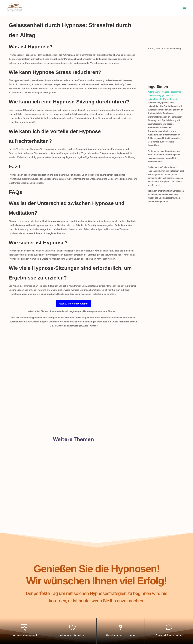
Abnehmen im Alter (72, 635)
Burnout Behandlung (171, 49)
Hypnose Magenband (24, 635)
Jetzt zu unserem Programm (73, 304)
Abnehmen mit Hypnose (121, 635)
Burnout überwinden (169, 635)
